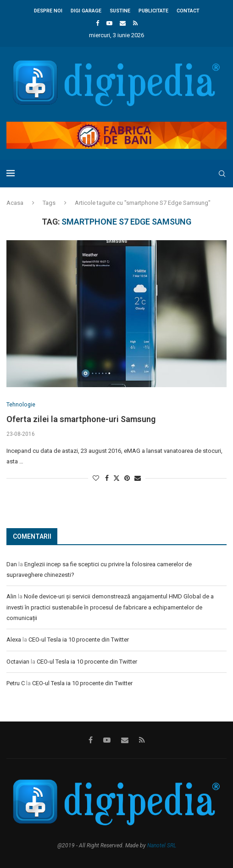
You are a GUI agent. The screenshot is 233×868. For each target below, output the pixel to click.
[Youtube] (109, 23)
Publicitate (153, 11)
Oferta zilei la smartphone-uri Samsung (81, 420)
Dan (12, 564)
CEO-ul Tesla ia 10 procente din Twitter (79, 640)
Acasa (15, 203)
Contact (188, 11)
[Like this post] (96, 479)
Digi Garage (86, 11)
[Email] (123, 23)
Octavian (18, 662)
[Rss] (135, 23)
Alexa (14, 640)
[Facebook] (97, 23)
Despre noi (48, 11)
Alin (11, 597)
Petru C (16, 684)
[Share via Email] (138, 479)
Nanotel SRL (162, 846)
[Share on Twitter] (116, 478)
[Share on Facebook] (107, 479)
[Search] (222, 174)
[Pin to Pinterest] (127, 479)
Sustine (120, 11)
